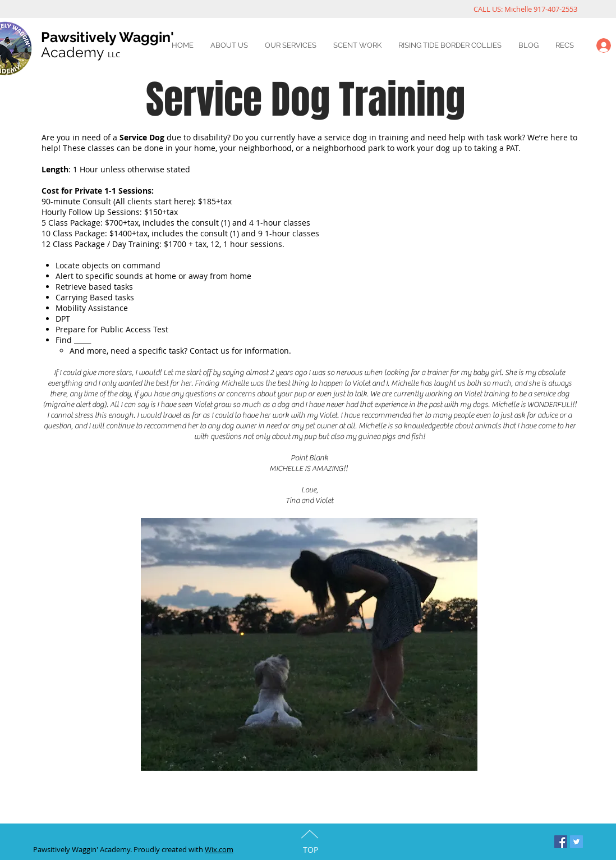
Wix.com (219, 849)
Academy (81, 52)
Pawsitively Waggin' (107, 37)
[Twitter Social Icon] (576, 842)
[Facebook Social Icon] (561, 842)
